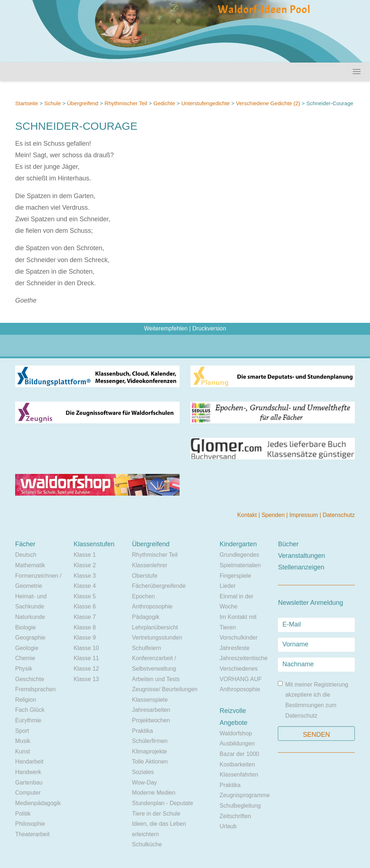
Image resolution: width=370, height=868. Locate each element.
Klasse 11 (86, 658)
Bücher (288, 544)
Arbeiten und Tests (156, 679)
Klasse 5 (85, 596)
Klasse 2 (85, 565)
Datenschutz (339, 515)
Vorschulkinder (239, 638)
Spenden (274, 515)
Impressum (305, 515)
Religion (26, 700)
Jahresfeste (235, 648)
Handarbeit (29, 762)
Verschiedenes (239, 669)
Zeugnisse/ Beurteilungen (165, 689)
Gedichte (164, 103)
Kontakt (248, 515)
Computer (28, 793)
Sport (22, 731)
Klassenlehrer (150, 565)
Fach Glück (30, 710)
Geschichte (30, 679)
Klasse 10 (86, 648)
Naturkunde (30, 617)
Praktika (142, 731)
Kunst (23, 751)
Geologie (27, 648)
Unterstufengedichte (206, 103)
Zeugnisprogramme (245, 795)
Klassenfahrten (239, 775)
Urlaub (228, 826)
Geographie (30, 638)
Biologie (25, 627)
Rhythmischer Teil (126, 103)
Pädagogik (146, 617)
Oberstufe (145, 576)
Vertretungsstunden (157, 638)
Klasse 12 (86, 669)
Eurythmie (28, 720)
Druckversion (209, 328)
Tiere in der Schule (156, 814)
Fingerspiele (235, 576)
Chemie (25, 658)
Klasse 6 (85, 606)
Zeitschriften (235, 816)
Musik (23, 741)
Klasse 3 (85, 576)
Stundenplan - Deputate (162, 803)
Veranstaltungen (301, 556)
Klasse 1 (85, 555)
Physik (24, 669)
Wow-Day (144, 783)
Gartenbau (29, 783)
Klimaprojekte (149, 751)
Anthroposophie (152, 606)
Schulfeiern (146, 648)
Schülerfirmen (150, 741)
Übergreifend (83, 103)
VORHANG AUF (241, 679)
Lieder (228, 586)
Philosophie (30, 824)
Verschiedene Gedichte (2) (268, 103)
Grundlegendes (239, 555)
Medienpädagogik (38, 803)
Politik (23, 814)
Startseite (27, 103)
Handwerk (28, 772)
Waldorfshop (236, 733)
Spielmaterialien (240, 565)
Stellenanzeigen (301, 567)
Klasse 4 (85, 586)
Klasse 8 (85, 627)
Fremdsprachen (35, 689)
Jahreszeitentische (244, 658)
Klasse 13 (86, 679)
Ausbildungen (237, 743)
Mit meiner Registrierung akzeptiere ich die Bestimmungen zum (313, 700)
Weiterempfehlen (166, 328)
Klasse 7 (85, 617)
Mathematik (30, 565)
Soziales (143, 772)
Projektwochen (151, 720)
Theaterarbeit (32, 834)
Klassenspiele (150, 700)
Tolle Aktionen (150, 762)
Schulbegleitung (240, 806)
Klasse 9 (85, 638)
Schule (52, 103)
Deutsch (26, 555)
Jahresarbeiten (151, 710)
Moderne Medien (154, 793)
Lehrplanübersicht (155, 627)
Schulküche (147, 844)
